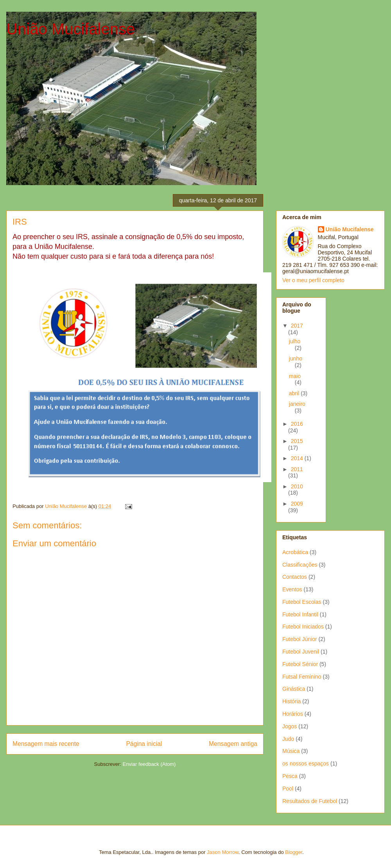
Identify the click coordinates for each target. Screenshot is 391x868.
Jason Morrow (223, 852)
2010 (297, 486)
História (291, 701)
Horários (293, 714)
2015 (297, 441)
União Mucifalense (71, 29)
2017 (297, 326)
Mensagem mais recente (46, 744)
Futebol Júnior (300, 639)
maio (295, 376)
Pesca (290, 776)
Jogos (290, 726)
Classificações (300, 565)
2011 (297, 469)
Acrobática (295, 552)
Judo (288, 739)
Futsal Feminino (302, 677)
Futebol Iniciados (303, 627)
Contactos (295, 577)
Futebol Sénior (300, 664)
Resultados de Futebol (310, 801)
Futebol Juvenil (301, 652)
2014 (298, 458)
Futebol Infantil (300, 614)
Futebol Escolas (302, 602)
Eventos (292, 589)
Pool (288, 789)
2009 (297, 504)
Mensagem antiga (233, 744)
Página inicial (144, 744)
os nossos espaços (306, 764)
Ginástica (294, 689)
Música (291, 751)
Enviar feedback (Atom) (149, 764)
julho (295, 341)
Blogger (294, 852)
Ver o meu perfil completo (313, 280)
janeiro (297, 404)
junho (296, 358)
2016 (297, 424)
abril (295, 393)
